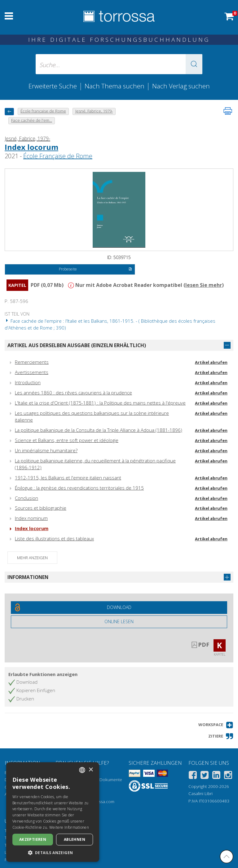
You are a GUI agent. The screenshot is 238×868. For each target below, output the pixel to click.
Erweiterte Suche (53, 86)
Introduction (28, 382)
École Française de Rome (58, 156)
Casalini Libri (201, 794)
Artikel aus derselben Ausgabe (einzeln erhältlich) (77, 345)
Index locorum (31, 147)
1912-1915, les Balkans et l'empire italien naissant (68, 478)
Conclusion (26, 498)
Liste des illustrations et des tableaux (54, 538)
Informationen (28, 577)
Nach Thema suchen (115, 86)
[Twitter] (205, 776)
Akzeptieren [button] (33, 839)
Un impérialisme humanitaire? (46, 450)
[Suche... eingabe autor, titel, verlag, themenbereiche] (119, 64)
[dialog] (53, 812)
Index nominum (31, 518)
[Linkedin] (216, 776)
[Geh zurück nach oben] (227, 857)
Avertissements (32, 372)
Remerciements (32, 362)
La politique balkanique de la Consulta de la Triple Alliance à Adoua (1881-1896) (99, 430)
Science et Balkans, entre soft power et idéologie (67, 440)
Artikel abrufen (211, 362)
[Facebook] (193, 776)
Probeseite (95, 270)
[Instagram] (228, 776)
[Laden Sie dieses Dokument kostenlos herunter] (119, 608)
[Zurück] (9, 111)
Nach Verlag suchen (181, 86)
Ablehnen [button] (75, 839)
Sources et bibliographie (41, 508)
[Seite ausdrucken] (228, 111)
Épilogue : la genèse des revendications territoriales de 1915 (79, 488)
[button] (194, 64)
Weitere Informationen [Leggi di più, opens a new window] (69, 827)
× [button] (91, 770)
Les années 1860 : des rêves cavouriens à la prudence (73, 393)
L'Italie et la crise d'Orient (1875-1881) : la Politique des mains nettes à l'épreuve (100, 403)
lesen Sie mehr (204, 285)
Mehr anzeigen (32, 558)
